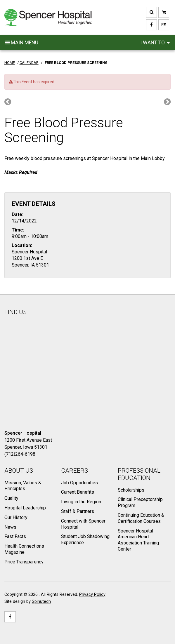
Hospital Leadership (25, 508)
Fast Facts (15, 536)
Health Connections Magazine (24, 549)
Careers (74, 471)
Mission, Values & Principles (23, 486)
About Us (19, 471)
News (10, 527)
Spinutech (41, 602)
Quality (11, 498)
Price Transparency (24, 562)
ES (162, 25)
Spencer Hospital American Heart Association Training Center (138, 540)
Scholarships (131, 490)
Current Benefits (78, 492)
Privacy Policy (92, 595)
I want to (155, 43)
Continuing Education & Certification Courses (141, 518)
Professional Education (139, 474)
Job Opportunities (79, 483)
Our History (16, 517)
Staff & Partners (78, 511)
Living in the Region (81, 502)
